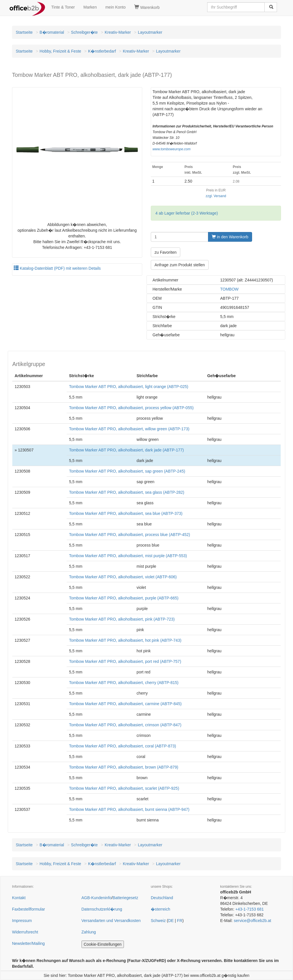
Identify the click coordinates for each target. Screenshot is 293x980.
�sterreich (161, 909)
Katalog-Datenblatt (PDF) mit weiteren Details (57, 268)
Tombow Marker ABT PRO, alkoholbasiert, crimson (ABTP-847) (125, 725)
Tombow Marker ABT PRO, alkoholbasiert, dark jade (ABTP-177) (126, 450)
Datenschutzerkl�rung (102, 909)
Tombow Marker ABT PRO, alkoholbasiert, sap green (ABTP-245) (127, 471)
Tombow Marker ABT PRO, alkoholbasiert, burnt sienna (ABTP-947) (129, 809)
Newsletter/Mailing (28, 943)
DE (171, 921)
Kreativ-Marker (118, 32)
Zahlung (89, 932)
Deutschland (162, 898)
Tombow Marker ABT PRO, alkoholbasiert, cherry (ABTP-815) (124, 683)
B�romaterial (52, 32)
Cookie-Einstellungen (103, 944)
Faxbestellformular (28, 909)
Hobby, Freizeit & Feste (60, 51)
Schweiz (158, 921)
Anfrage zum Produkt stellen (180, 265)
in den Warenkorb (230, 237)
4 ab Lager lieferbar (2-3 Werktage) (187, 213)
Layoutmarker (150, 32)
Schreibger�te (84, 32)
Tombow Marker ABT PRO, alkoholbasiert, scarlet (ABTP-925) (124, 788)
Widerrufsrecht (25, 932)
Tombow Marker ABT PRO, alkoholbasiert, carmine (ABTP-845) (125, 704)
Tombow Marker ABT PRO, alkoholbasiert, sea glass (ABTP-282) (127, 492)
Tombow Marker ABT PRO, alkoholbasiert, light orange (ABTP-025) (129, 387)
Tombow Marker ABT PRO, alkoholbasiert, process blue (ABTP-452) (129, 535)
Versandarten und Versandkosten (111, 921)
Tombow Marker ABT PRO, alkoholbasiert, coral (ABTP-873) (122, 746)
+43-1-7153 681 (249, 909)
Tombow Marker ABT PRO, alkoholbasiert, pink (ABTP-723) (122, 619)
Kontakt (19, 898)
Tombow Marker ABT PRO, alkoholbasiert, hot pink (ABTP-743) (125, 640)
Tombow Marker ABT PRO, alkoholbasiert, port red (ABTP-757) (125, 661)
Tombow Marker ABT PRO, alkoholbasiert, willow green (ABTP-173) (129, 429)
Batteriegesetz (125, 898)
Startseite (24, 32)
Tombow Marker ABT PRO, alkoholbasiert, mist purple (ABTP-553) (128, 556)
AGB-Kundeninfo (97, 898)
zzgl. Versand (216, 196)
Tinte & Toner (63, 7)
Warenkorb (147, 7)
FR (180, 921)
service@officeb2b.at (253, 921)
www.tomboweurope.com (172, 149)
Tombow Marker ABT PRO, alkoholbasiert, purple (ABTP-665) (124, 598)
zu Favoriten (166, 252)
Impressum (22, 921)
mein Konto (115, 7)
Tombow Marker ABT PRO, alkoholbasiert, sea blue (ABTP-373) (126, 513)
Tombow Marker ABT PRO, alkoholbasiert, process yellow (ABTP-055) (131, 408)
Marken (90, 7)
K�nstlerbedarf (102, 51)
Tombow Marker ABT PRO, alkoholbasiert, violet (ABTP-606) (123, 577)
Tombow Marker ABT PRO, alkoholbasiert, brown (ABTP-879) (124, 767)
